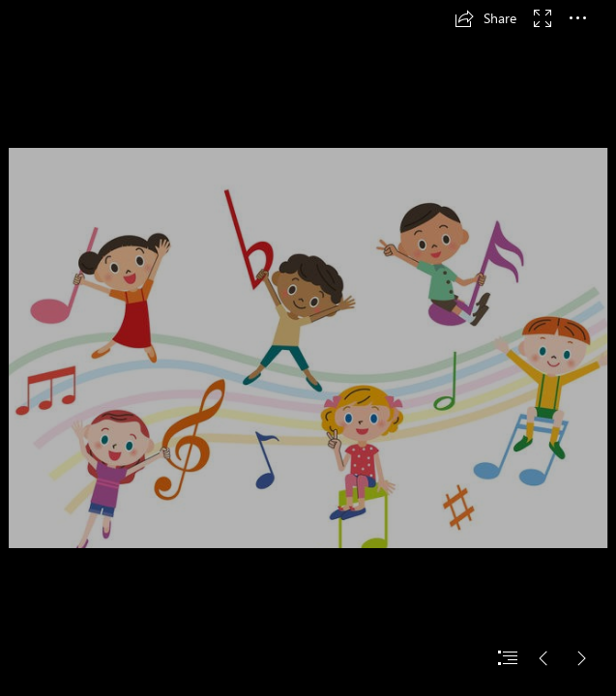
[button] (485, 18)
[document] (308, 348)
